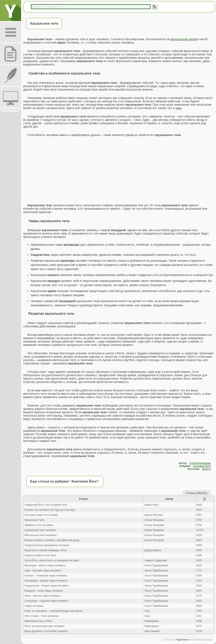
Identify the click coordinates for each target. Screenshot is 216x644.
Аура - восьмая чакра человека (43, 571)
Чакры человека (34, 606)
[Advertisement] (119, 170)
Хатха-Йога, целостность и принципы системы (52, 560)
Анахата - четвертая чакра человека (46, 576)
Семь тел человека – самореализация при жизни (53, 611)
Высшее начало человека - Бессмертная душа (52, 540)
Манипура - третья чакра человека (45, 565)
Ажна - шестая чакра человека (42, 596)
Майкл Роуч (151, 505)
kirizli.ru (206, 469)
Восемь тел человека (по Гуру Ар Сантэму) (50, 510)
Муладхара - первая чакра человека (46, 581)
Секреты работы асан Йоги (40, 555)
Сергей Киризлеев (200, 463)
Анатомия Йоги (202, 466)
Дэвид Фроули (153, 550)
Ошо (147, 611)
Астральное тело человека (40, 530)
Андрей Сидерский (156, 560)
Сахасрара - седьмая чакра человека (46, 601)
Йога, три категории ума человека (44, 626)
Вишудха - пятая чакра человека (44, 591)
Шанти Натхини (154, 515)
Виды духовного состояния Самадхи (46, 631)
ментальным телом (184, 39)
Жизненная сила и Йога (38, 621)
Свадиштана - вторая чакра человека (47, 586)
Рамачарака (152, 621)
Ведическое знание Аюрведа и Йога (46, 550)
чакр (178, 108)
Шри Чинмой (152, 631)
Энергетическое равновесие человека (47, 545)
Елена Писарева (154, 520)
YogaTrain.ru (183, 640)
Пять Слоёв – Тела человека (41, 616)
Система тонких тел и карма (41, 515)
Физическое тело (34, 520)
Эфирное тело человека (39, 525)
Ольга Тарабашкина (156, 565)
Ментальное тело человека (40, 535)
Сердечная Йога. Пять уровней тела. (46, 505)
